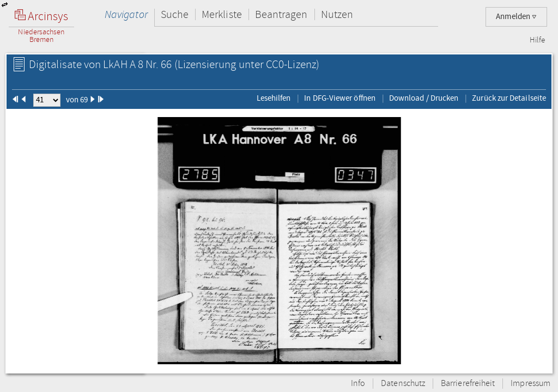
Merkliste (222, 14)
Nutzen (337, 14)
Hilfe (537, 40)
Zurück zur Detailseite (509, 98)
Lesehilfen (274, 98)
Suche (175, 14)
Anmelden (516, 17)
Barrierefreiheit (468, 384)
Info (358, 384)
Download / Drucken (424, 98)
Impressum (530, 384)
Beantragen (281, 14)
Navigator (126, 14)
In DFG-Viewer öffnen (340, 98)
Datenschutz (403, 384)
